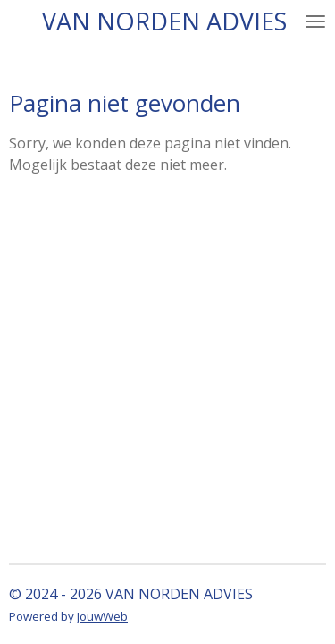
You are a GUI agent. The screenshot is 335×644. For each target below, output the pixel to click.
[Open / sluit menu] (315, 21)
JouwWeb (102, 616)
